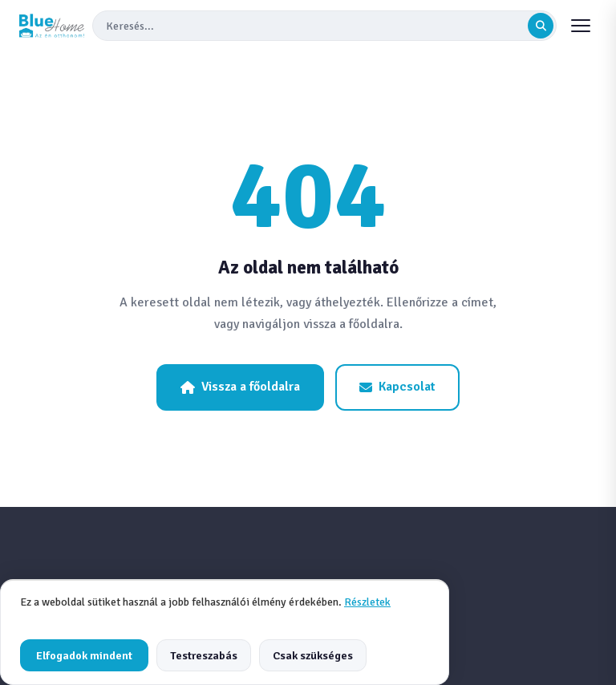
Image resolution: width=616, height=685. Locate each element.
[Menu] (581, 26)
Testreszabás (204, 655)
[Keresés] (315, 26)
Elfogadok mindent (84, 655)
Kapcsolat (397, 387)
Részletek (367, 602)
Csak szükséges (313, 655)
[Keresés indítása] (541, 26)
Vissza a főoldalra (240, 387)
